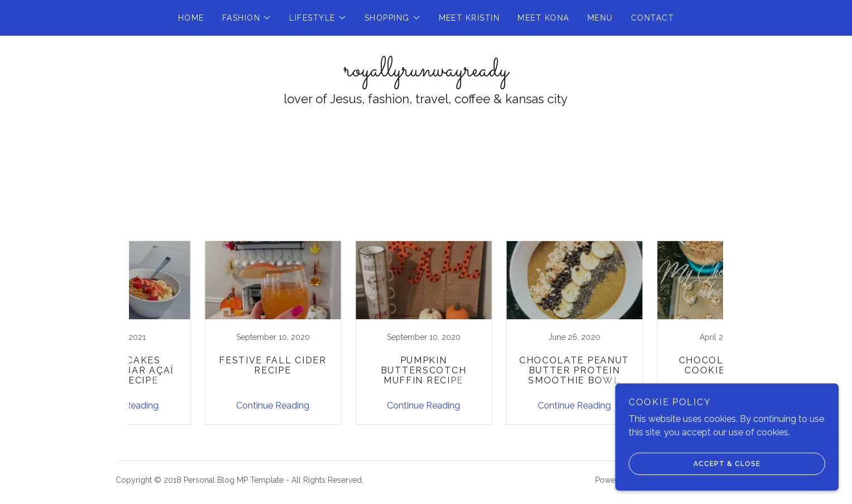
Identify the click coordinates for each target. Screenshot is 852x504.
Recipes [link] (452, 217)
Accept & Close (695, 464)
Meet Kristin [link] (470, 18)
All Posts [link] (403, 217)
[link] (426, 73)
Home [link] (191, 18)
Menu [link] (600, 18)
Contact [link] (653, 18)
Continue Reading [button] (200, 405)
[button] (247, 18)
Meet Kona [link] (543, 18)
